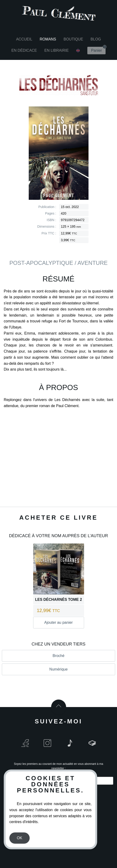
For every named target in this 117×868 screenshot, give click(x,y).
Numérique (58, 669)
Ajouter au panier (59, 622)
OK (19, 838)
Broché (58, 656)
